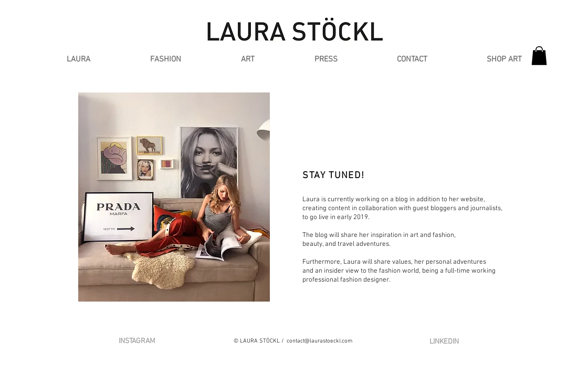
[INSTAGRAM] (137, 341)
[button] (166, 60)
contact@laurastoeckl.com (319, 341)
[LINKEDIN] (444, 342)
